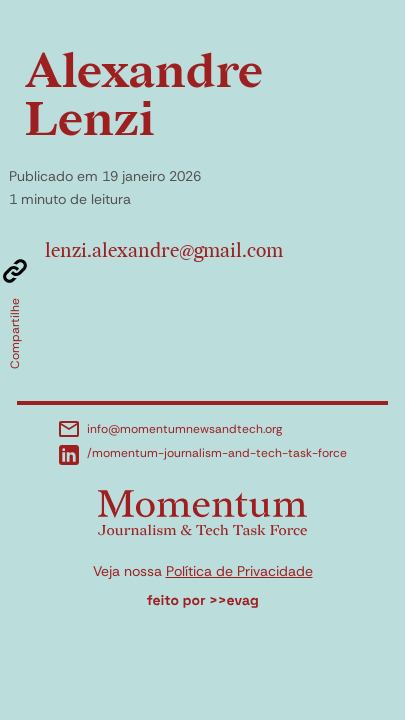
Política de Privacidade (239, 571)
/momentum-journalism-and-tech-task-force (203, 455)
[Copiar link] (15, 271)
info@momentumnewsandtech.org (170, 429)
